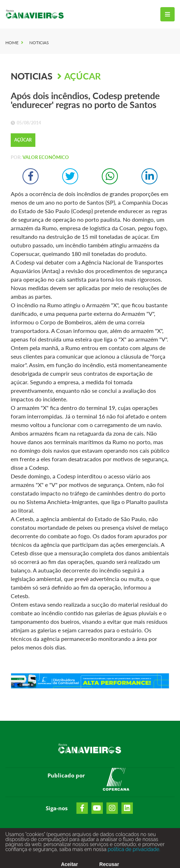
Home (12, 43)
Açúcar (82, 76)
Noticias (39, 43)
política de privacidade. (133, 851)
